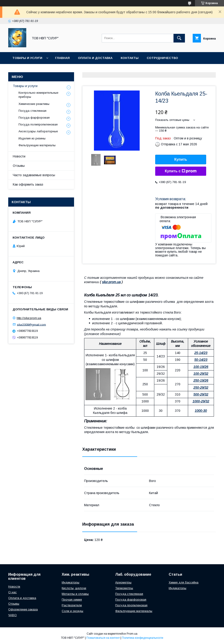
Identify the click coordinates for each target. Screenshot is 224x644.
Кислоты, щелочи (74, 588)
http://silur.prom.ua (29, 318)
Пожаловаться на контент (103, 638)
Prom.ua (132, 634)
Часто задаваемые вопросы (34, 175)
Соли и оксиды (72, 611)
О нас (12, 592)
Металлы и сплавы (75, 594)
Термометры (124, 588)
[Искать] (179, 38)
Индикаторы (71, 582)
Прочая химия (72, 600)
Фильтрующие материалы (37, 145)
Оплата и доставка (95, 58)
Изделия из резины (32, 138)
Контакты (130, 58)
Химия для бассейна (184, 582)
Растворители (72, 605)
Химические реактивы (34, 104)
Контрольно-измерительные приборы (38, 95)
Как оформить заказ (28, 184)
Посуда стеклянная (32, 111)
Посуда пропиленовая (131, 605)
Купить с (181, 171)
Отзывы (19, 166)
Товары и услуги (27, 58)
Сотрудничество (162, 58)
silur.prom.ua (111, 282)
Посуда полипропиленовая (38, 124)
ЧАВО (12, 615)
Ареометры (123, 582)
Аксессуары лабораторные (38, 131)
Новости (19, 156)
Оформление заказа (23, 609)
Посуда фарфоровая (34, 118)
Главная (62, 58)
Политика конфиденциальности (143, 638)
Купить (181, 159)
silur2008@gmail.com (31, 324)
